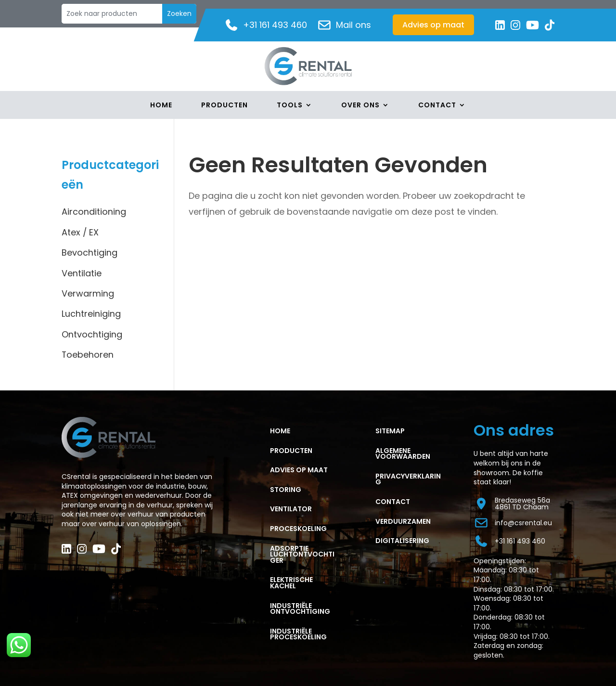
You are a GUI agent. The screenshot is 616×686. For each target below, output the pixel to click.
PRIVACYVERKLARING (408, 479)
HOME (280, 431)
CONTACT (393, 502)
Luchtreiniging (91, 314)
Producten (225, 106)
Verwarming (88, 293)
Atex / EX (80, 232)
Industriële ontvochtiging (300, 609)
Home (161, 106)
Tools (290, 106)
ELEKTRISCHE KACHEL (291, 583)
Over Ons (360, 106)
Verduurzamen (403, 521)
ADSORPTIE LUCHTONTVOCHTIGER (302, 554)
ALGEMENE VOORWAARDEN (403, 454)
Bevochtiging (90, 252)
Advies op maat (433, 25)
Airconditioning (94, 212)
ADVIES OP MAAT (299, 470)
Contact (437, 106)
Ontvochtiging (92, 334)
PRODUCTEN (291, 451)
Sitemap (390, 431)
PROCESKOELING (298, 529)
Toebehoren (88, 355)
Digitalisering (402, 541)
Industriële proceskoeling (298, 634)
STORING (286, 490)
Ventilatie (82, 273)
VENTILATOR (291, 509)
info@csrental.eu (513, 523)
